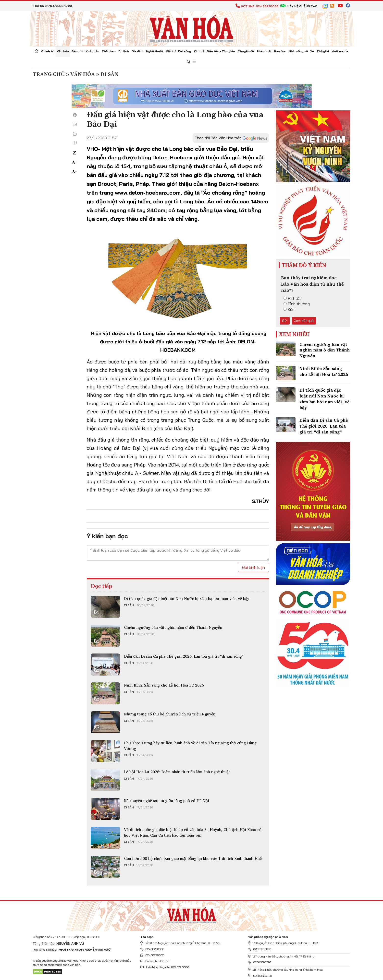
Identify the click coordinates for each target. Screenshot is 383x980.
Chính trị (48, 51)
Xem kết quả (304, 321)
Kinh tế (199, 51)
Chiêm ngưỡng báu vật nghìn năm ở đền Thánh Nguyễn (173, 627)
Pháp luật (264, 51)
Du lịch (124, 51)
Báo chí (77, 51)
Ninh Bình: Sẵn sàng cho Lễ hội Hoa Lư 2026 (164, 685)
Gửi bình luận (253, 567)
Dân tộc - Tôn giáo (221, 51)
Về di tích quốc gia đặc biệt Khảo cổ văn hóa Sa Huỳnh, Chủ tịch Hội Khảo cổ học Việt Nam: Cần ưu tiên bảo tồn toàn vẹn (193, 832)
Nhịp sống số (298, 51)
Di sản (129, 605)
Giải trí (171, 51)
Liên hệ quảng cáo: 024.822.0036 (165, 967)
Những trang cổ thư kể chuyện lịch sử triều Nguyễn (170, 714)
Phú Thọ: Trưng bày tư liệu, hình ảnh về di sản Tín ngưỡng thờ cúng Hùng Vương (190, 746)
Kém (290, 309)
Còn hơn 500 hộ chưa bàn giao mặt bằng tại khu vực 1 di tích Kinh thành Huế (193, 858)
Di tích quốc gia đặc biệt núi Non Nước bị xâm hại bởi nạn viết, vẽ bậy (187, 598)
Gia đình (138, 51)
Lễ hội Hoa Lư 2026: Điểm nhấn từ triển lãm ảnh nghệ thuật (177, 772)
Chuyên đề (246, 51)
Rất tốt (292, 298)
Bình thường (297, 304)
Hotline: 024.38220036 (257, 6)
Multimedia (340, 51)
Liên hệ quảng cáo (299, 6)
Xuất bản (93, 51)
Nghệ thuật (155, 51)
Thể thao (109, 51)
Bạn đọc (280, 51)
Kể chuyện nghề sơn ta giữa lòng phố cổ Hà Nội (167, 801)
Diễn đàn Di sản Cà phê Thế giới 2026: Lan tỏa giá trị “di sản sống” (184, 656)
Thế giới (323, 51)
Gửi (285, 321)
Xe (312, 51)
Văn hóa (63, 51)
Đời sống (185, 51)
